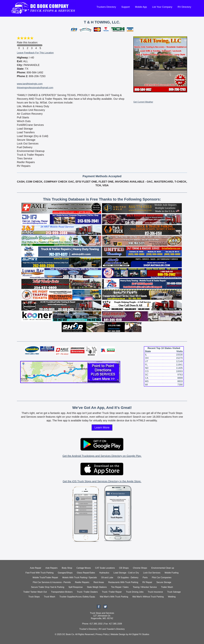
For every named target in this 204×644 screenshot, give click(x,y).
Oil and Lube (107, 577)
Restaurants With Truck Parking (123, 582)
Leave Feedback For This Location (35, 53)
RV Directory (184, 7)
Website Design (118, 634)
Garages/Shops (65, 573)
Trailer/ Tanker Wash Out (35, 592)
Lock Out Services (152, 573)
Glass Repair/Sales (86, 573)
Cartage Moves (84, 568)
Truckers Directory (106, 7)
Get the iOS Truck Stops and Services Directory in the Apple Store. (102, 481)
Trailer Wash (167, 587)
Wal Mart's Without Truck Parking (148, 597)
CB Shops (124, 568)
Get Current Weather (143, 102)
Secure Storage (164, 582)
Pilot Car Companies (162, 577)
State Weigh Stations (97, 587)
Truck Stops (34, 597)
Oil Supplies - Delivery (128, 577)
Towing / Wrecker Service (145, 587)
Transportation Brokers (62, 592)
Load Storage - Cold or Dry (126, 573)
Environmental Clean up (163, 568)
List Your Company (162, 7)
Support (125, 7)
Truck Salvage (174, 592)
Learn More (102, 427)
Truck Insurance (155, 592)
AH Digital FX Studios (139, 634)
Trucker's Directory (88, 629)
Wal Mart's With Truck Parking (114, 597)
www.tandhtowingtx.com (30, 84)
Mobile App (141, 7)
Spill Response (76, 587)
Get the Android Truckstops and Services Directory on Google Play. (102, 456)
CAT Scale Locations (105, 568)
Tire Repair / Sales (120, 587)
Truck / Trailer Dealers (87, 592)
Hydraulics (104, 573)
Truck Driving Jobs (135, 592)
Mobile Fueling (172, 573)
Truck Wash (49, 597)
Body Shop (67, 568)
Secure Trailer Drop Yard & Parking (48, 587)
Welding (172, 597)
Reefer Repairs (82, 582)
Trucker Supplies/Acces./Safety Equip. (78, 597)
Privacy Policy (102, 634)
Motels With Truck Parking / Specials (80, 577)
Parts (145, 577)
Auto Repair (36, 568)
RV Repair (147, 582)
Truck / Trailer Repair (112, 592)
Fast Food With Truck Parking (40, 573)
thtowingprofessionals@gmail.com (35, 88)
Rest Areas (99, 582)
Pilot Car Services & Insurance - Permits (52, 582)
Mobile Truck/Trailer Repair (45, 577)
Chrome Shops (140, 568)
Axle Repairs (52, 568)
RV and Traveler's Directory (112, 629)
